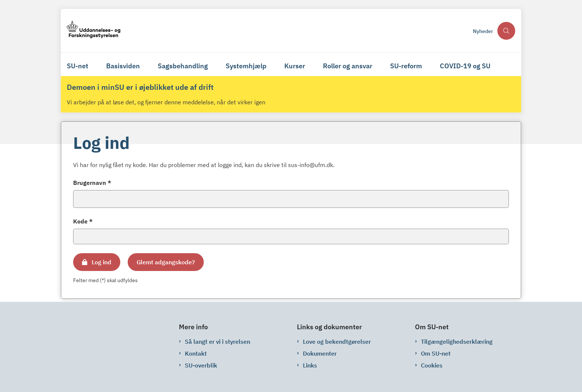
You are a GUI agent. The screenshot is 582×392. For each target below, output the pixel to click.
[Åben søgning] (506, 31)
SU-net (78, 66)
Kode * (83, 221)
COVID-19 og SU (465, 66)
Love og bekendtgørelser (337, 342)
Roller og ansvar (348, 66)
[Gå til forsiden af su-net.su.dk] (268, 31)
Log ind (102, 262)
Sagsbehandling (183, 66)
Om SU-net (436, 353)
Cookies (432, 365)
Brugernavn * (92, 183)
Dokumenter (320, 353)
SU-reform (406, 66)
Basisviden (123, 66)
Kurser (295, 66)
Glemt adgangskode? (166, 262)
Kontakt (196, 353)
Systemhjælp (246, 66)
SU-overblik (201, 365)
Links (310, 365)
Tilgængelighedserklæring (457, 342)
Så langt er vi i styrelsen (218, 342)
